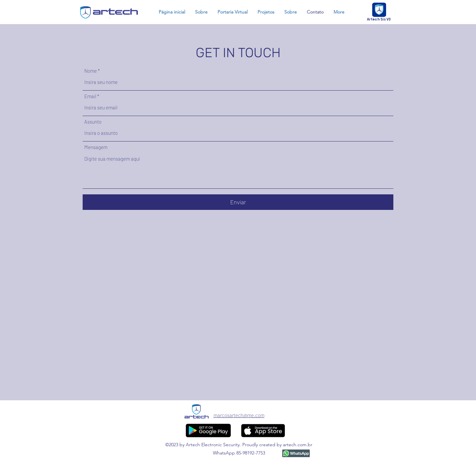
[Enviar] (238, 202)
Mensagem (96, 147)
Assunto (93, 122)
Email (90, 96)
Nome (91, 71)
